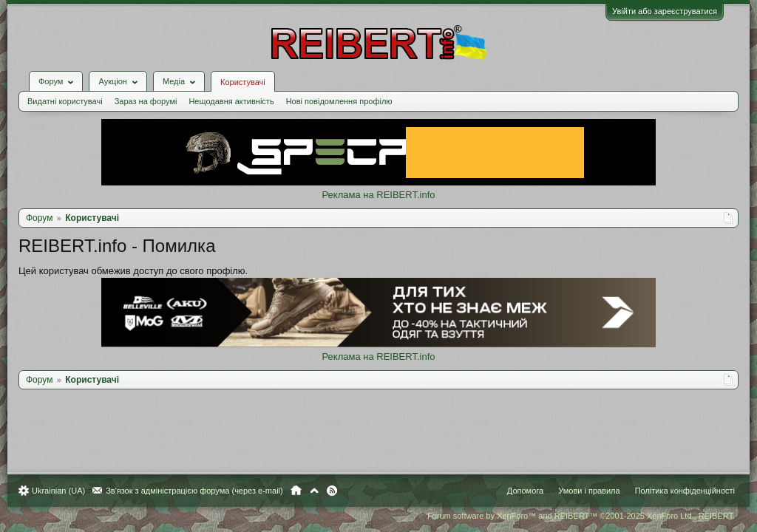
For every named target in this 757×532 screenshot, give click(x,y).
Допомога (518, 491)
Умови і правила (581, 491)
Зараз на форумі (153, 90)
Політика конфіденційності (678, 491)
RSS (339, 491)
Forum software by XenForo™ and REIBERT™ (574, 516)
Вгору (322, 491)
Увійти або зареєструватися (657, 11)
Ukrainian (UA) (66, 491)
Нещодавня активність (238, 90)
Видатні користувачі (72, 90)
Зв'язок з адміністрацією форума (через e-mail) (202, 491)
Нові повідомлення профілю (347, 90)
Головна (303, 491)
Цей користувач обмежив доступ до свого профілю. (140, 260)
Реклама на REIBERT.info (378, 184)
